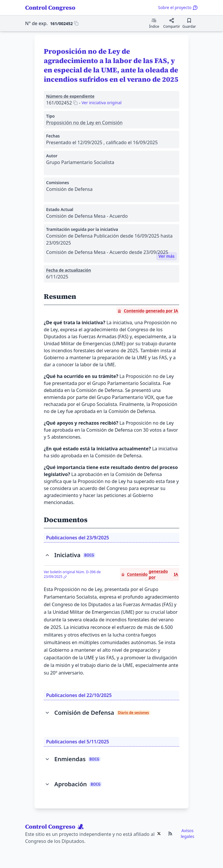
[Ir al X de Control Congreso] (159, 834)
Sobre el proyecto (178, 7)
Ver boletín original (72, 574)
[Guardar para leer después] (189, 23)
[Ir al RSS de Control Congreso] (170, 834)
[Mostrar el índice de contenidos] (154, 23)
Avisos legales (187, 833)
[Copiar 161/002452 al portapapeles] (65, 23)
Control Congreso (50, 8)
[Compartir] (172, 23)
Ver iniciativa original (101, 103)
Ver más (167, 256)
